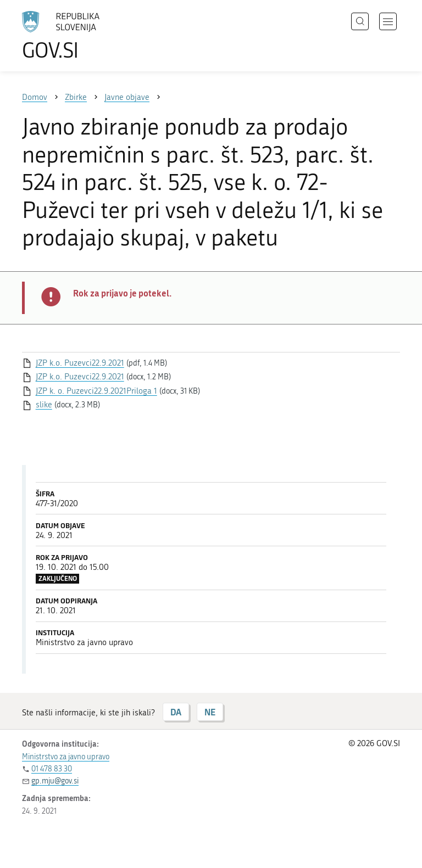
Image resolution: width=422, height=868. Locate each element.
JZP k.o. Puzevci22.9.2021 (80, 363)
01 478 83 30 (52, 769)
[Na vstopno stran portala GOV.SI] (77, 36)
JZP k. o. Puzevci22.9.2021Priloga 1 (96, 391)
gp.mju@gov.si (55, 781)
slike (44, 405)
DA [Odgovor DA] (176, 712)
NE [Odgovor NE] (210, 712)
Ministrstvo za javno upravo (66, 757)
